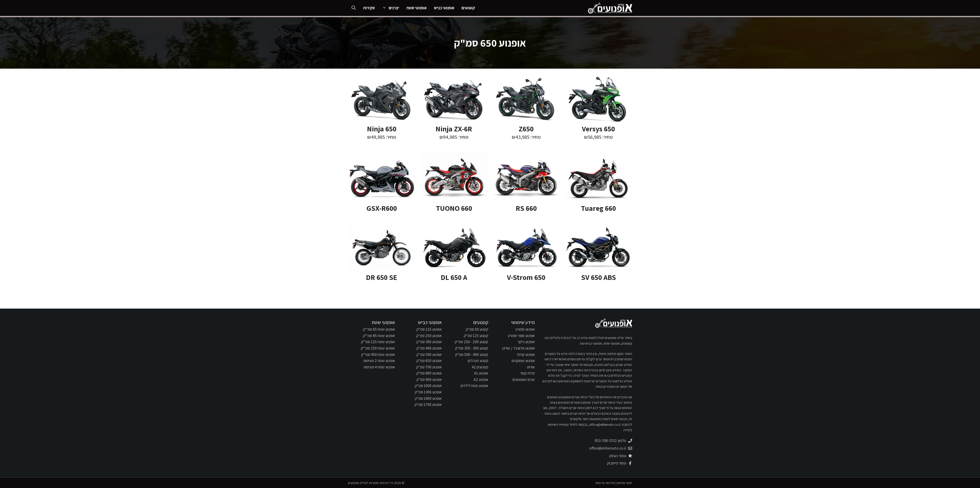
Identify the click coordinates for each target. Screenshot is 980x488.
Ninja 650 (382, 129)
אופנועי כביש (444, 8)
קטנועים (468, 8)
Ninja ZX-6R (454, 129)
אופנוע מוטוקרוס (523, 361)
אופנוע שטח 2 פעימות (379, 361)
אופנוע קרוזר (526, 355)
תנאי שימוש (625, 483)
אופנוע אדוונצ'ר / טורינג (518, 348)
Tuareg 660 (598, 208)
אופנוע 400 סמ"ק (429, 348)
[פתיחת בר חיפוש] (354, 8)
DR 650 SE (382, 277)
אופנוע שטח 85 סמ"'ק (379, 336)
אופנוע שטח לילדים (474, 386)
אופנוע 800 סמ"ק (429, 373)
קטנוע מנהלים (478, 361)
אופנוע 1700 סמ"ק (428, 405)
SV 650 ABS (599, 277)
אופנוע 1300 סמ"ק (428, 392)
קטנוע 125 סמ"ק (476, 336)
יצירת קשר (527, 373)
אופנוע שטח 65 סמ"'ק (379, 329)
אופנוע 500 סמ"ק (429, 355)
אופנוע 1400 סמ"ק (428, 398)
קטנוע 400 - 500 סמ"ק (472, 355)
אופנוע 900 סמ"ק (429, 380)
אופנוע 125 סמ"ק (429, 329)
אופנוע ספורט (525, 329)
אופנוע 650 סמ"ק (429, 361)
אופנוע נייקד (526, 342)
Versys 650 (598, 129)
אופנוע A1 (481, 373)
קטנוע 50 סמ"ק (477, 329)
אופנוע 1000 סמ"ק (428, 386)
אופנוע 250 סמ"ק (429, 336)
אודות (531, 367)
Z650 (526, 129)
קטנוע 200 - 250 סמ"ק (472, 342)
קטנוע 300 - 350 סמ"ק (472, 348)
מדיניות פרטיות (605, 483)
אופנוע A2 (481, 380)
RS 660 (526, 208)
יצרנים (389, 8)
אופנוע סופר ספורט (521, 336)
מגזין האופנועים (524, 380)
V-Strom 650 (526, 277)
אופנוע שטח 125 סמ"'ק (378, 342)
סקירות (369, 8)
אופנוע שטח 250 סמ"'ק (378, 348)
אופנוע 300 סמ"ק (429, 342)
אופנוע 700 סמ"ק (429, 367)
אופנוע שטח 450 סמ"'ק (378, 355)
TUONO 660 (454, 208)
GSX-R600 (382, 208)
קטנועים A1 (480, 367)
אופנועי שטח (416, 8)
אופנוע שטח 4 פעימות (379, 367)
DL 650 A (454, 277)
